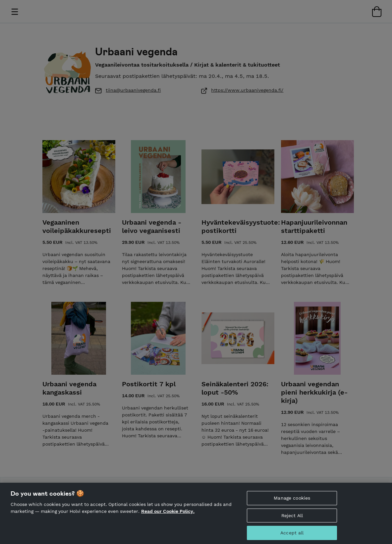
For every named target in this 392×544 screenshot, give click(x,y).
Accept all (292, 536)
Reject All (292, 519)
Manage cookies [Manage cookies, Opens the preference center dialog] (292, 501)
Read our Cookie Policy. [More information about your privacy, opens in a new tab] (168, 515)
